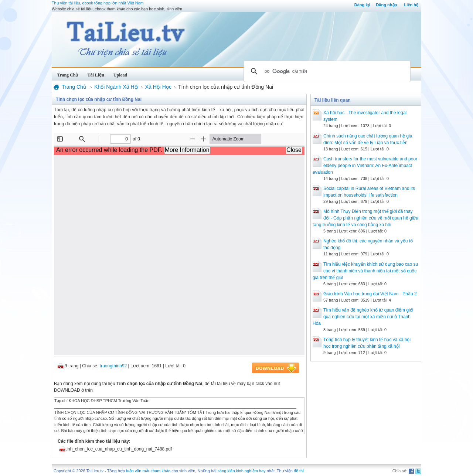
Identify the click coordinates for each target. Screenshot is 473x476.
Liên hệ (411, 5)
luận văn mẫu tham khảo (148, 471)
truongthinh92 (113, 366)
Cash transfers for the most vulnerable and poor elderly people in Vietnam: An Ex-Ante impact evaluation (365, 166)
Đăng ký (362, 5)
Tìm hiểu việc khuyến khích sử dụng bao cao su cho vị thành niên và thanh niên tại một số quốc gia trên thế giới (365, 271)
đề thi (299, 471)
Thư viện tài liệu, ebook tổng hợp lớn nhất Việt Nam (98, 3)
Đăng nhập (387, 5)
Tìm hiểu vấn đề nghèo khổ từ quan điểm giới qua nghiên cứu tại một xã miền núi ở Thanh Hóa (363, 317)
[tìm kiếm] (326, 71)
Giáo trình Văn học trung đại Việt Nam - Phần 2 (370, 294)
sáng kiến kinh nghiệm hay (242, 471)
